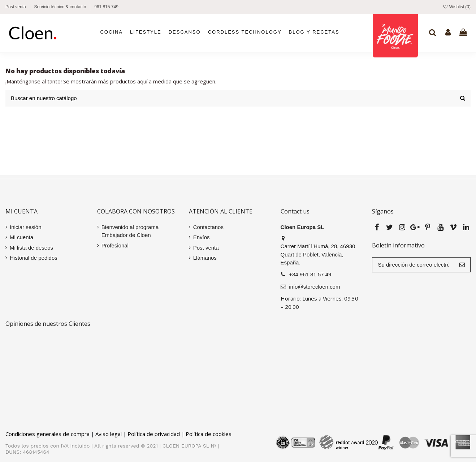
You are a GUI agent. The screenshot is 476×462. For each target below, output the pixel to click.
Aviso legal (109, 434)
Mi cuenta (21, 237)
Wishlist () (456, 7)
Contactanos (208, 227)
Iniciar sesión (26, 227)
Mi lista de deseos (31, 248)
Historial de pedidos (34, 258)
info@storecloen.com (314, 287)
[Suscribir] (462, 265)
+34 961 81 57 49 (310, 274)
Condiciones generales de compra (47, 434)
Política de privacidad (154, 434)
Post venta (16, 7)
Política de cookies (209, 434)
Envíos (202, 237)
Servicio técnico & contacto (60, 7)
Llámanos (205, 258)
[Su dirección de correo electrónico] (413, 265)
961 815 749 (106, 7)
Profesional (115, 245)
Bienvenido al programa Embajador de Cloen (130, 231)
